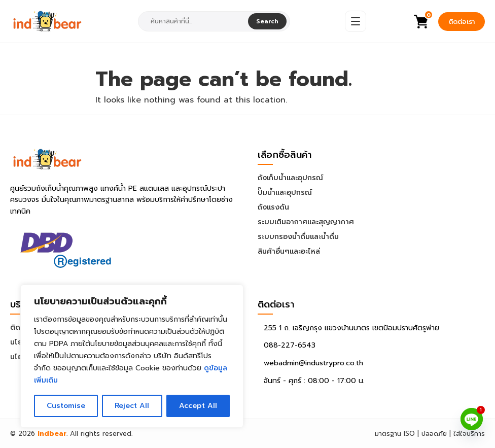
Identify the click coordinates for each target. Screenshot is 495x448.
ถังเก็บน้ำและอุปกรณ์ (290, 178)
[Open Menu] (356, 21)
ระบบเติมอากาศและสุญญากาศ (306, 222)
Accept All (198, 406)
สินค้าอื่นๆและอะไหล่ (289, 251)
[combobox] (194, 21)
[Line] (472, 419)
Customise (66, 406)
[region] (132, 356)
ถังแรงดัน (273, 207)
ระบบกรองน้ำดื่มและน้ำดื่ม (298, 237)
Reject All (132, 406)
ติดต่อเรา (462, 22)
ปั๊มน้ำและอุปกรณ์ (285, 193)
